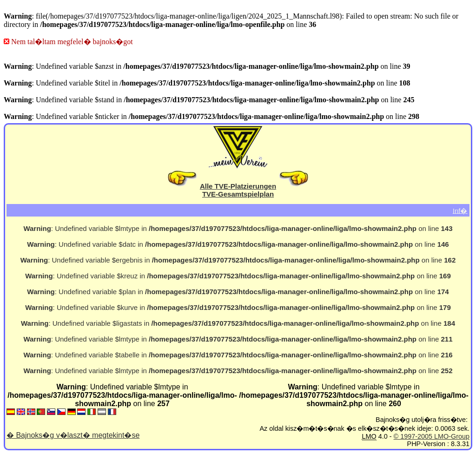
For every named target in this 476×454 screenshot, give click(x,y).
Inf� (460, 210)
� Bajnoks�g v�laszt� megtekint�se (73, 435)
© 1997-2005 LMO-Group (432, 436)
